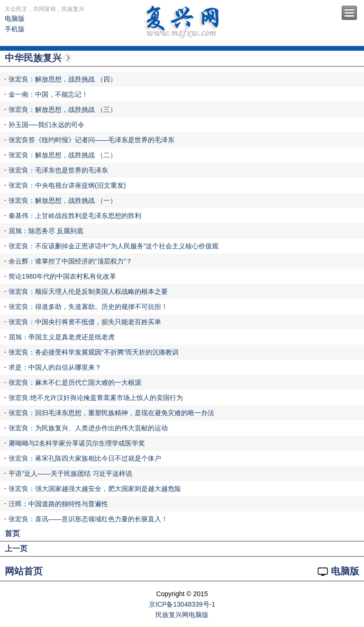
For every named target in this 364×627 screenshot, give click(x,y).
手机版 (15, 29)
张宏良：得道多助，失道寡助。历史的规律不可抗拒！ (88, 307)
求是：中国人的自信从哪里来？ (55, 367)
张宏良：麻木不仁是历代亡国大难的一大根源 (75, 382)
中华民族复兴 (33, 58)
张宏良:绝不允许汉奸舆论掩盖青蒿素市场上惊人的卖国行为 (96, 398)
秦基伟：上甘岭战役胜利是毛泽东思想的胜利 (75, 216)
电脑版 (15, 18)
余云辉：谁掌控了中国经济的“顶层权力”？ (70, 261)
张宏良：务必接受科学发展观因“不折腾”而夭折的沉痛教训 (94, 352)
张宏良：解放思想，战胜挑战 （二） (63, 155)
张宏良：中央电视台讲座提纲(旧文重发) (67, 185)
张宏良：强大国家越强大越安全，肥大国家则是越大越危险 (95, 489)
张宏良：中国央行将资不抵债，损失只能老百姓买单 (85, 322)
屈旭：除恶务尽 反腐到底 (46, 231)
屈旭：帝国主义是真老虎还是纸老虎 (62, 337)
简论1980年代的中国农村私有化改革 (62, 276)
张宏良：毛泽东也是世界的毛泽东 (58, 170)
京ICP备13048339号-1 (182, 604)
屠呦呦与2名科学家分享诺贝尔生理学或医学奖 (77, 443)
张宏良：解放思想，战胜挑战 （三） (63, 109)
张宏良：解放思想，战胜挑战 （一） (63, 200)
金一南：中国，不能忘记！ (48, 94)
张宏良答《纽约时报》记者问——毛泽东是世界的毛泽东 (91, 140)
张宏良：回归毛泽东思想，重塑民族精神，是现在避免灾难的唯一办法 (111, 413)
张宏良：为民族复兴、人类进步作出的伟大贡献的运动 (88, 428)
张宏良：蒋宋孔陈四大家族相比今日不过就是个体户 (85, 458)
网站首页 (24, 571)
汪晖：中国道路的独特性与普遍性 (58, 504)
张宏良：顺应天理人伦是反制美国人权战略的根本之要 (88, 291)
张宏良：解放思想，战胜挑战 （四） (63, 79)
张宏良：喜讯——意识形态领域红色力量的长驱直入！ (88, 519)
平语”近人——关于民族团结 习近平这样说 (70, 473)
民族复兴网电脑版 (182, 615)
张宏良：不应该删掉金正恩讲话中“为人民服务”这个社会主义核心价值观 (114, 246)
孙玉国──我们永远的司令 (46, 125)
